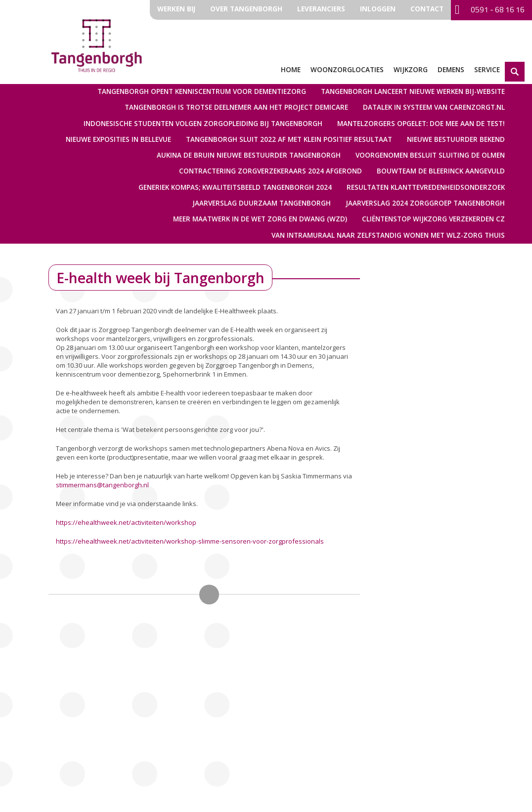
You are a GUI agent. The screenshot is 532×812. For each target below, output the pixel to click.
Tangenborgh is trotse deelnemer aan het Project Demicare (236, 107)
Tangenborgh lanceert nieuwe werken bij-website (413, 91)
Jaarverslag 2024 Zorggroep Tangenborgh (425, 203)
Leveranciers (321, 9)
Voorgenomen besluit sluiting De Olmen (430, 155)
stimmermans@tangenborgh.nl (102, 485)
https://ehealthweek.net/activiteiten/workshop (126, 522)
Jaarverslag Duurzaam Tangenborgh (262, 203)
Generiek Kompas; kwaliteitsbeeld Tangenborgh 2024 (235, 187)
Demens (451, 70)
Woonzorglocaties (347, 70)
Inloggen (378, 9)
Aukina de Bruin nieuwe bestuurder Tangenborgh (249, 155)
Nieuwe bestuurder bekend (456, 139)
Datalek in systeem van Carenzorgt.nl (434, 107)
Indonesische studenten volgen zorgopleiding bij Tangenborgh (203, 124)
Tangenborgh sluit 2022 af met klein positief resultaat (289, 139)
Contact (427, 9)
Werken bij (176, 9)
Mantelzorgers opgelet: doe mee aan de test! (421, 124)
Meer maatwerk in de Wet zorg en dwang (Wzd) (260, 219)
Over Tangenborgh (246, 9)
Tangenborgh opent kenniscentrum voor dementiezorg (202, 91)
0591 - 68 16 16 (490, 10)
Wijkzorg (411, 70)
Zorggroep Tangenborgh (97, 44)
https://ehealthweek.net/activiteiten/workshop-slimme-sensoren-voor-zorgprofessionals (190, 541)
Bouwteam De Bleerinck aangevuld (441, 171)
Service (487, 70)
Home (291, 70)
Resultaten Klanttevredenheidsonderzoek (426, 187)
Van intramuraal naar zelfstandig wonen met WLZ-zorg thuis (388, 235)
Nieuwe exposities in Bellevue (118, 139)
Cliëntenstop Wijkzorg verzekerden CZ (433, 219)
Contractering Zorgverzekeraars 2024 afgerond (270, 171)
